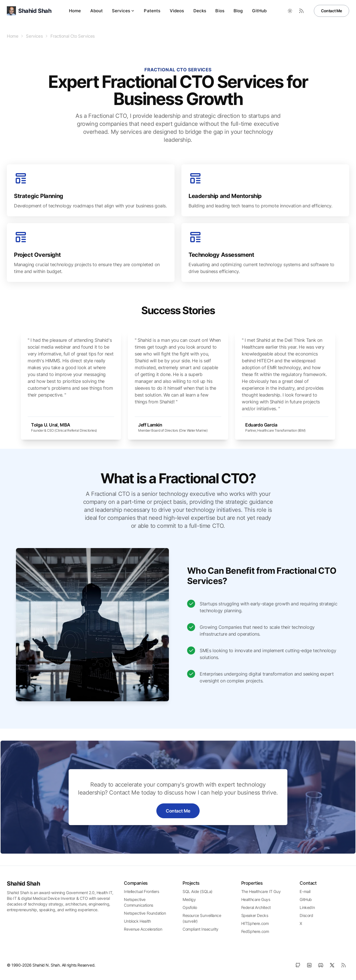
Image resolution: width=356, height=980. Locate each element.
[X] (332, 965)
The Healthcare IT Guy (261, 891)
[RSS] (343, 965)
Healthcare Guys (256, 899)
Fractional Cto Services (73, 36)
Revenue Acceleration (143, 929)
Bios (220, 11)
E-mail (305, 891)
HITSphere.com (255, 923)
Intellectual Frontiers (141, 891)
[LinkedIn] (309, 965)
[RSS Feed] (301, 11)
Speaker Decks (255, 915)
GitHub (259, 11)
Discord (306, 915)
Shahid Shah (23, 884)
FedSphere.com (255, 931)
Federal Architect (256, 907)
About (97, 11)
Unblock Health (137, 921)
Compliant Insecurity (200, 929)
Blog (238, 11)
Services (123, 11)
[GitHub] (298, 965)
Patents (152, 11)
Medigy (189, 899)
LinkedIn (307, 907)
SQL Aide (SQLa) (198, 891)
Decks (200, 11)
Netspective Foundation (145, 913)
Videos (177, 11)
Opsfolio (190, 907)
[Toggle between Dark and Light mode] (290, 11)
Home (75, 11)
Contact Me (332, 11)
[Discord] (321, 965)
